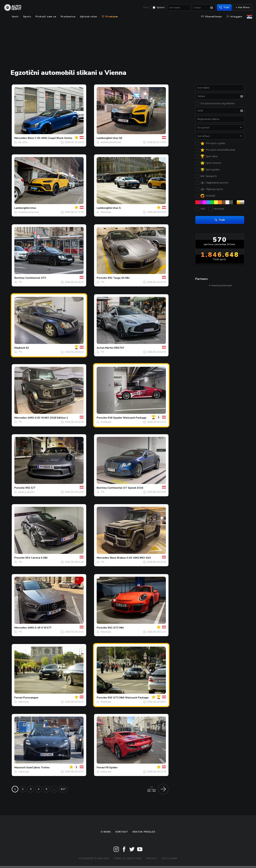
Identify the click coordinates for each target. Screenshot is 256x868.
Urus (33, 208)
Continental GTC (36, 278)
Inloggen (234, 17)
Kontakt (122, 832)
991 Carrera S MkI (36, 558)
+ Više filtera (243, 7)
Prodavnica (68, 17)
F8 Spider (112, 768)
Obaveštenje (211, 17)
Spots (27, 17)
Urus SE (117, 138)
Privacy (152, 859)
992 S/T (30, 488)
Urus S (117, 208)
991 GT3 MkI (116, 628)
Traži (224, 7)
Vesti (146, 8)
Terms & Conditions (128, 859)
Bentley (19, 278)
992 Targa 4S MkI (119, 278)
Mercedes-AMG (24, 418)
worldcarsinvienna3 (111, 142)
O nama (106, 832)
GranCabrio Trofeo (38, 768)
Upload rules (89, 17)
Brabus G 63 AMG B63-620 (134, 558)
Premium (110, 17)
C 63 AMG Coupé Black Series (54, 138)
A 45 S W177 (43, 628)
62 (27, 348)
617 (63, 789)
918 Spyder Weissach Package (127, 418)
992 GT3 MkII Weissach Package (128, 698)
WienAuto (106, 212)
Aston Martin (105, 348)
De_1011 (23, 142)
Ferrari (18, 698)
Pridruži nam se (46, 17)
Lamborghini (104, 138)
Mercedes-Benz (24, 138)
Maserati (20, 768)
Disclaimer (170, 859)
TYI (20, 282)
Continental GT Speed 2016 (125, 488)
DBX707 (119, 348)
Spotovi (161, 8)
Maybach (20, 348)
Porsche (102, 278)
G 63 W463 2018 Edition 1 (51, 418)
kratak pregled (144, 832)
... (54, 789)
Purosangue (31, 698)
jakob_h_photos (26, 492)
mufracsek (106, 422)
